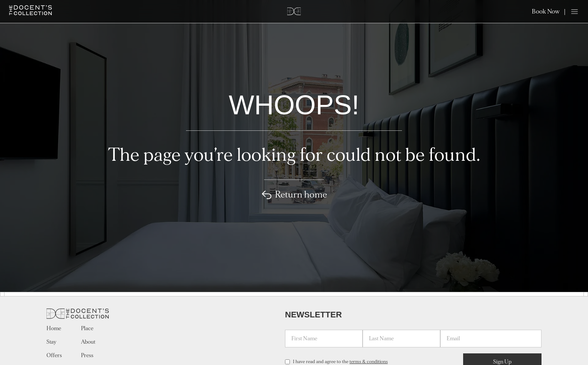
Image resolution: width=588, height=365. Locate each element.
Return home (294, 195)
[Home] (31, 10)
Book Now (546, 11)
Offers (54, 355)
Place (87, 328)
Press (87, 355)
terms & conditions (369, 362)
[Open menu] (574, 12)
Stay (51, 342)
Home (54, 328)
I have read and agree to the (340, 362)
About (88, 342)
